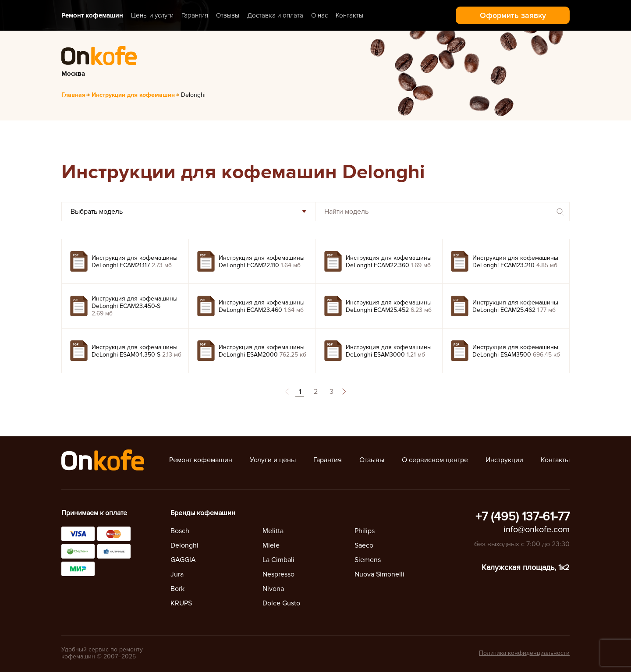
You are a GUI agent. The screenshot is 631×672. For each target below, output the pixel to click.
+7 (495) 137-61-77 (523, 516)
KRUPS (181, 603)
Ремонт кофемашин (92, 15)
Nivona (273, 589)
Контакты (349, 15)
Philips (365, 531)
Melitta (273, 531)
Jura (177, 574)
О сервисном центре (435, 460)
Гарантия (195, 15)
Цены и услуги (152, 15)
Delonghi (184, 545)
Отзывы (228, 15)
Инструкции (504, 460)
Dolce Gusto (281, 603)
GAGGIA (183, 560)
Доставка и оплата (275, 15)
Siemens (368, 560)
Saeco (364, 545)
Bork (177, 589)
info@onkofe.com (537, 530)
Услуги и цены (273, 460)
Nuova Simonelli (379, 574)
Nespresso (278, 574)
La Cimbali (278, 560)
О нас (319, 15)
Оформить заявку (513, 15)
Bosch (180, 531)
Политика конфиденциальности (524, 653)
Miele (271, 545)
